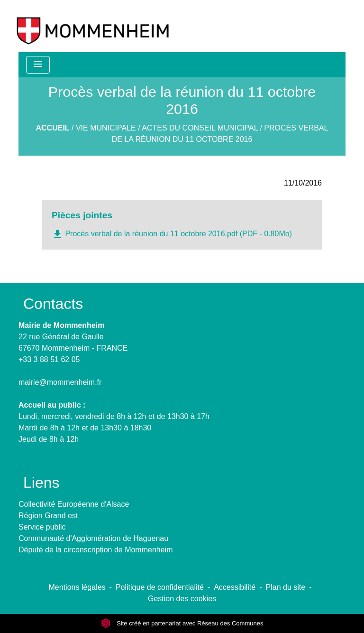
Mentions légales (77, 587)
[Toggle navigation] (38, 65)
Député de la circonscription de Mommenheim (96, 550)
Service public (42, 527)
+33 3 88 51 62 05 (49, 359)
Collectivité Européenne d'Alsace (74, 504)
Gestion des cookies (182, 599)
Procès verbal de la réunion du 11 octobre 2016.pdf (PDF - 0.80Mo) (172, 234)
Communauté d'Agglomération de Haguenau (93, 538)
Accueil (52, 128)
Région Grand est (48, 516)
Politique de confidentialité (160, 587)
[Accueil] (93, 26)
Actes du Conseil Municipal (200, 128)
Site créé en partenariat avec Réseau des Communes (182, 623)
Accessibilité (235, 587)
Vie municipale (106, 128)
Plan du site (286, 587)
